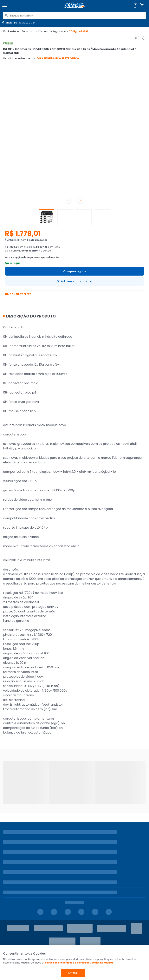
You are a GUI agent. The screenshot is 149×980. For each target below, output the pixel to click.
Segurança (29, 31)
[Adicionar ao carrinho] (74, 281)
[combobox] (74, 16)
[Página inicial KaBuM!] (74, 5)
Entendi (73, 973)
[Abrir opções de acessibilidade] (135, 5)
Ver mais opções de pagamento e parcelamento (32, 257)
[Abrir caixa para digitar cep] (18, 23)
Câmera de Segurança (53, 31)
